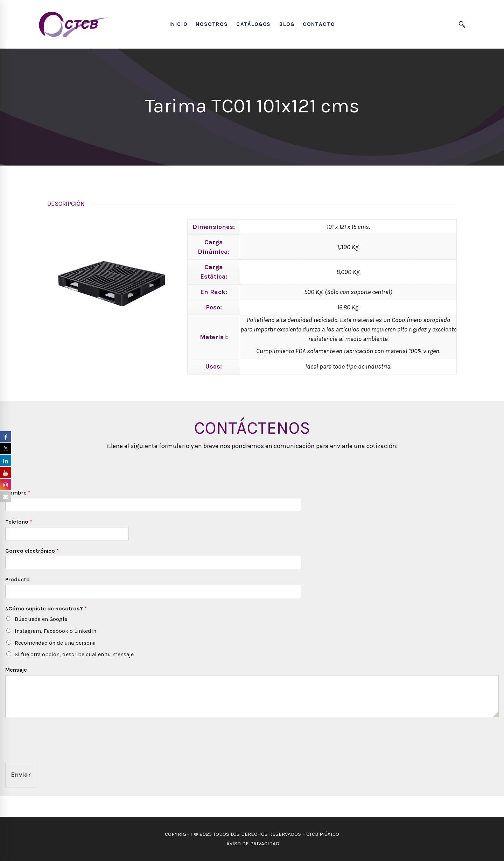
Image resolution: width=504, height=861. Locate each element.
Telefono (19, 522)
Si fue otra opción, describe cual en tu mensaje (74, 654)
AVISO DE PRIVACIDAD (252, 843)
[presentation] (58, 750)
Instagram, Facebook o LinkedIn (55, 631)
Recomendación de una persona (55, 643)
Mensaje (16, 670)
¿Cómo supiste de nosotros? (46, 608)
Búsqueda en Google (41, 619)
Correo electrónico (32, 551)
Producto (17, 579)
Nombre (18, 493)
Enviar (21, 775)
